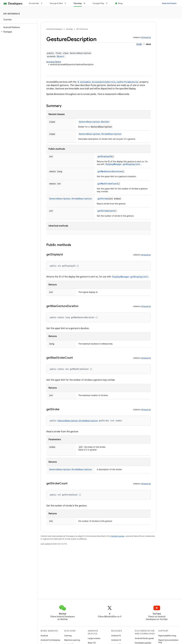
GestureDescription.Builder (94, 122)
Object (60, 56)
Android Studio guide (144, 638)
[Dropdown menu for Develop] (86, 3)
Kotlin (139, 44)
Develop (69, 29)
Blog (120, 3)
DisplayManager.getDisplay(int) (123, 164)
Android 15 (116, 636)
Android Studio (169, 3)
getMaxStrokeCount (108, 184)
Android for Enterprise (50, 640)
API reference (12, 14)
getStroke (103, 199)
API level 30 (146, 255)
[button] (18, 32)
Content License (118, 536)
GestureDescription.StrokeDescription (100, 134)
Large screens (94, 638)
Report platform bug (167, 636)
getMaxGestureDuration (110, 171)
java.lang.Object (54, 62)
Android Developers (54, 29)
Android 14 (116, 640)
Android (44, 636)
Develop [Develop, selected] (78, 3)
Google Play (98, 3)
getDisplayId (105, 156)
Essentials (34, 3)
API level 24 (146, 37)
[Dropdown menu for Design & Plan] (67, 3)
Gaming (68, 636)
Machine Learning (72, 640)
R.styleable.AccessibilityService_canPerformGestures (108, 82)
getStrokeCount (106, 211)
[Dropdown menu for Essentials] (43, 3)
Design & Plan (56, 3)
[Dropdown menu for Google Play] (108, 3)
